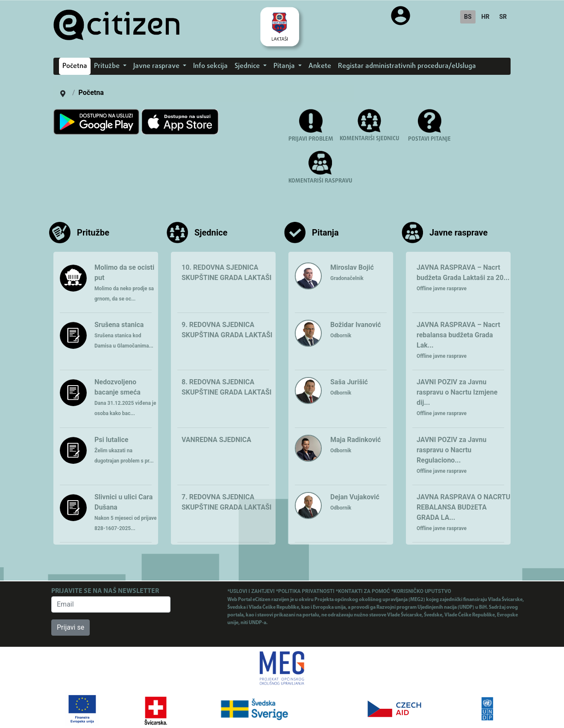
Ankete (320, 66)
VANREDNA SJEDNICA (216, 440)
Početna (75, 66)
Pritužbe (93, 233)
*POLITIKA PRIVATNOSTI (306, 591)
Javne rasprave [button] (157, 66)
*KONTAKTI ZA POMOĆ (364, 591)
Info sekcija (210, 66)
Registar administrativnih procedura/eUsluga (407, 66)
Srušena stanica (124, 335)
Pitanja (325, 233)
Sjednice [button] (248, 66)
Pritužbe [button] (108, 66)
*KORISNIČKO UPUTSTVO (421, 591)
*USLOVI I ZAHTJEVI (251, 591)
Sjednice (211, 233)
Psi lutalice (124, 450)
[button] (429, 130)
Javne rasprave (458, 233)
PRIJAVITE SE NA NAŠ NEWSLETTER (105, 591)
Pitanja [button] (285, 66)
